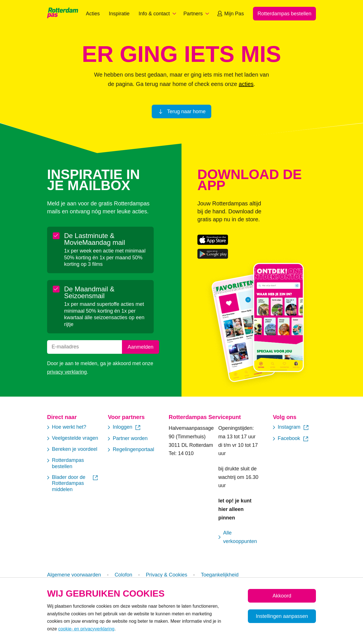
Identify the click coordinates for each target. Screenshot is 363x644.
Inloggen (124, 428)
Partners (197, 14)
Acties (93, 14)
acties (246, 84)
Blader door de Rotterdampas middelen (73, 483)
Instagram (291, 428)
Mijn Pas (230, 14)
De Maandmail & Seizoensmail (84, 292)
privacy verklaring (67, 372)
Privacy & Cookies (166, 575)
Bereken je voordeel (72, 450)
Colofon (123, 575)
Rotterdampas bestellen (66, 463)
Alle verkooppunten (238, 537)
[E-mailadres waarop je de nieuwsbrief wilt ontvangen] (85, 347)
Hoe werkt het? (67, 427)
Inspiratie (119, 14)
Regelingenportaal (131, 450)
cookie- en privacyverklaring (86, 629)
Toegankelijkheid (220, 575)
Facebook (291, 439)
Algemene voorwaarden (74, 575)
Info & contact (158, 14)
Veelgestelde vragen (73, 438)
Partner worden (128, 439)
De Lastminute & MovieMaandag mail (89, 239)
